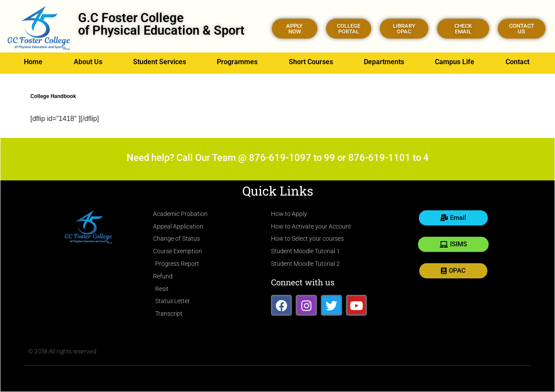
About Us (88, 62)
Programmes (237, 62)
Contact (517, 62)
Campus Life (455, 62)
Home (33, 62)
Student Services (160, 62)
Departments (384, 62)
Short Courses (311, 62)
